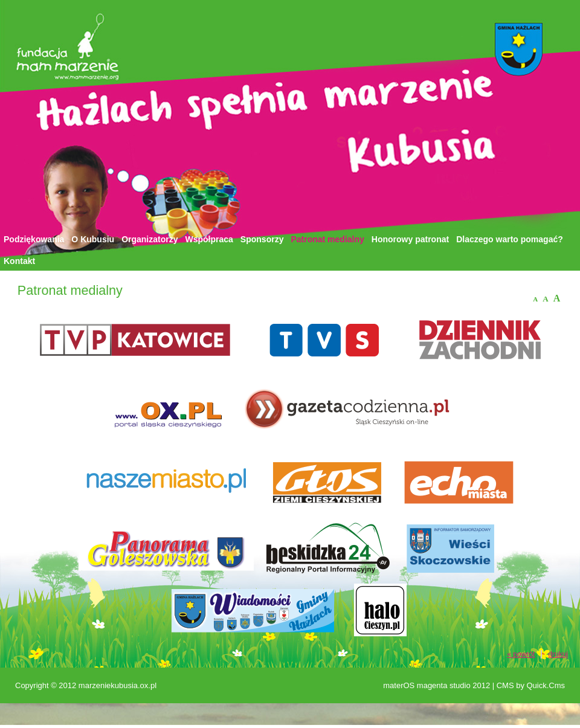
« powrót (521, 654)
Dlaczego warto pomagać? (510, 239)
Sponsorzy (262, 239)
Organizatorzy (150, 239)
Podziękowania (34, 239)
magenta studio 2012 (453, 685)
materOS (399, 685)
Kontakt (19, 261)
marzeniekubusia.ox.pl (118, 685)
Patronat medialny (327, 239)
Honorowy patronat (410, 239)
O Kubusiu (93, 239)
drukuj (558, 654)
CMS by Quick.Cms (531, 685)
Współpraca (209, 239)
